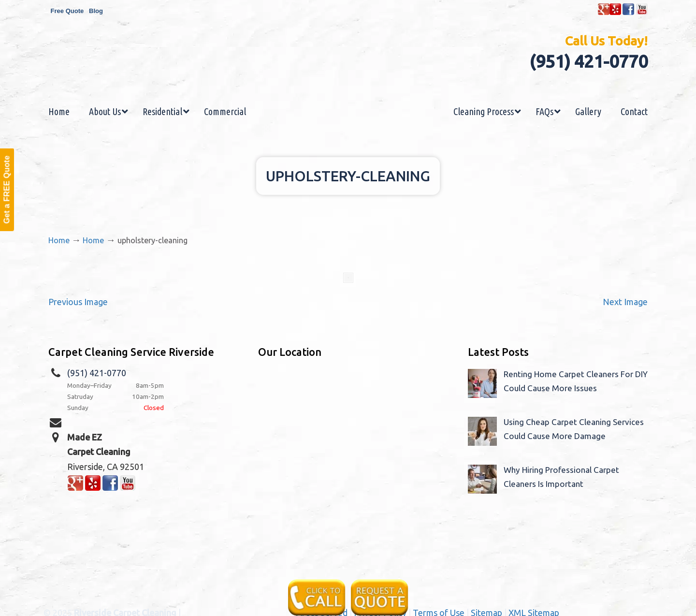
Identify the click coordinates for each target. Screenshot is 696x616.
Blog (96, 11)
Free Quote (67, 11)
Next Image (625, 302)
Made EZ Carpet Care (348, 69)
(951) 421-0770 (588, 61)
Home (59, 240)
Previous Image (78, 302)
